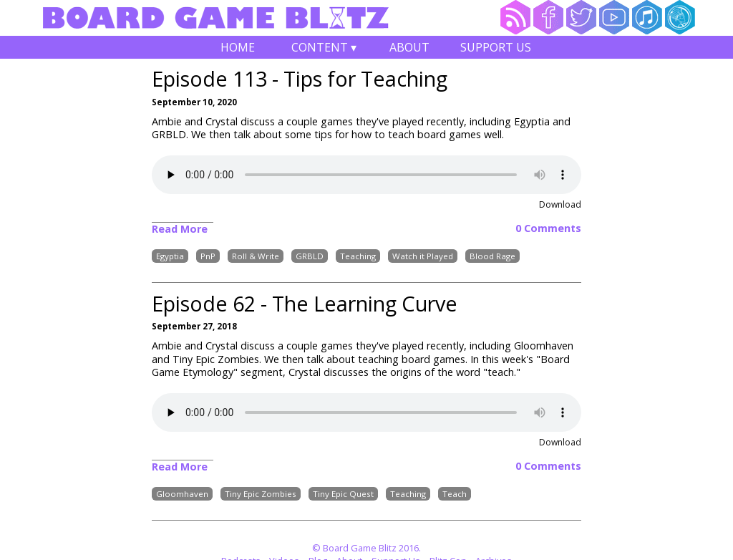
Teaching (358, 256)
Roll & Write (256, 256)
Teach (455, 494)
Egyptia (170, 256)
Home (238, 47)
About (409, 47)
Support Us (496, 47)
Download (560, 204)
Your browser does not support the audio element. (366, 175)
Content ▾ (324, 49)
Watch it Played (423, 256)
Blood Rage (492, 256)
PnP (208, 256)
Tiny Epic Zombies (261, 494)
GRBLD (310, 256)
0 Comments (548, 228)
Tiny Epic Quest (343, 494)
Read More (180, 229)
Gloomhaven (182, 494)
